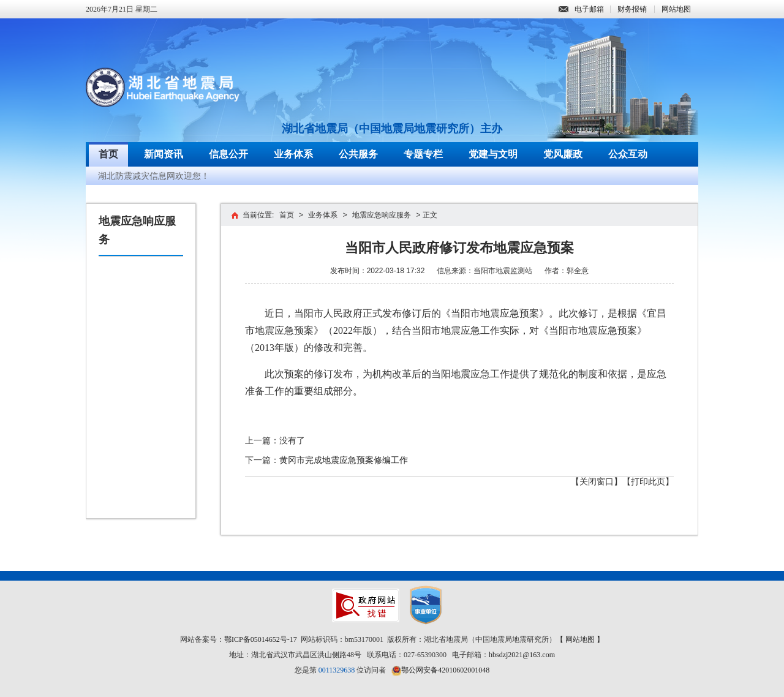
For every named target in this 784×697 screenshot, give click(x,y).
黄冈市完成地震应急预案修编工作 (344, 460)
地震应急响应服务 (382, 215)
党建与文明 (493, 154)
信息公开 (228, 154)
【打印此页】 (648, 481)
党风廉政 (563, 154)
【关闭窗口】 (597, 481)
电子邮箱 (581, 9)
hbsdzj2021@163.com (522, 655)
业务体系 (293, 154)
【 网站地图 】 (580, 639)
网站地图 (676, 9)
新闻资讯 (164, 154)
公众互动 (628, 154)
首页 (108, 154)
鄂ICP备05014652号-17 (261, 639)
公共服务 (358, 154)
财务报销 (632, 9)
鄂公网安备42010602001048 (445, 670)
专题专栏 (423, 154)
